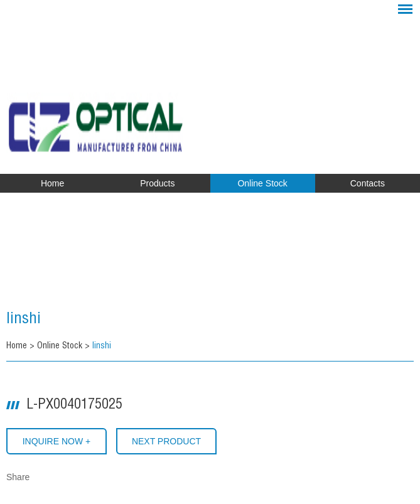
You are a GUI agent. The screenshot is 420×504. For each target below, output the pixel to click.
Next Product (166, 441)
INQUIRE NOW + (57, 441)
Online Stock (262, 183)
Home (52, 183)
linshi (24, 320)
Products (157, 183)
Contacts (368, 183)
